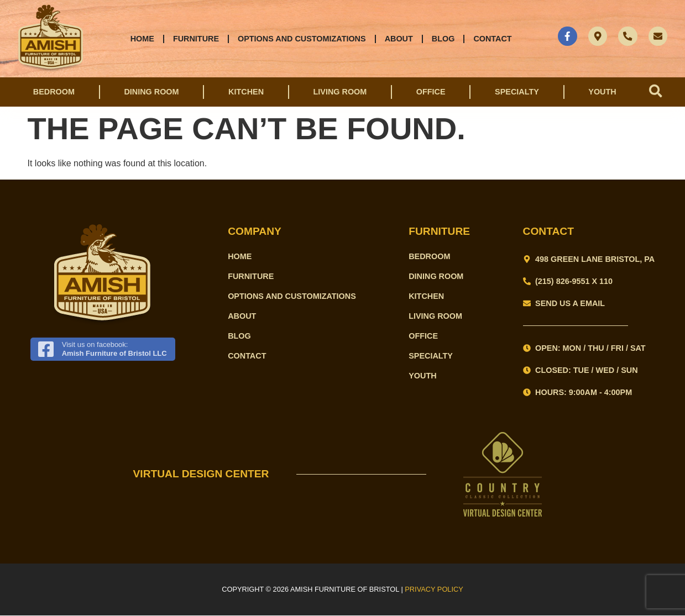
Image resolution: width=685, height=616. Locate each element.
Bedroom (54, 92)
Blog (443, 39)
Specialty (516, 92)
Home (142, 39)
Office (430, 92)
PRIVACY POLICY (434, 590)
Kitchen (245, 92)
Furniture (195, 39)
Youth (601, 92)
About (398, 39)
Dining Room (151, 92)
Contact (492, 39)
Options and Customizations (301, 39)
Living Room (339, 92)
